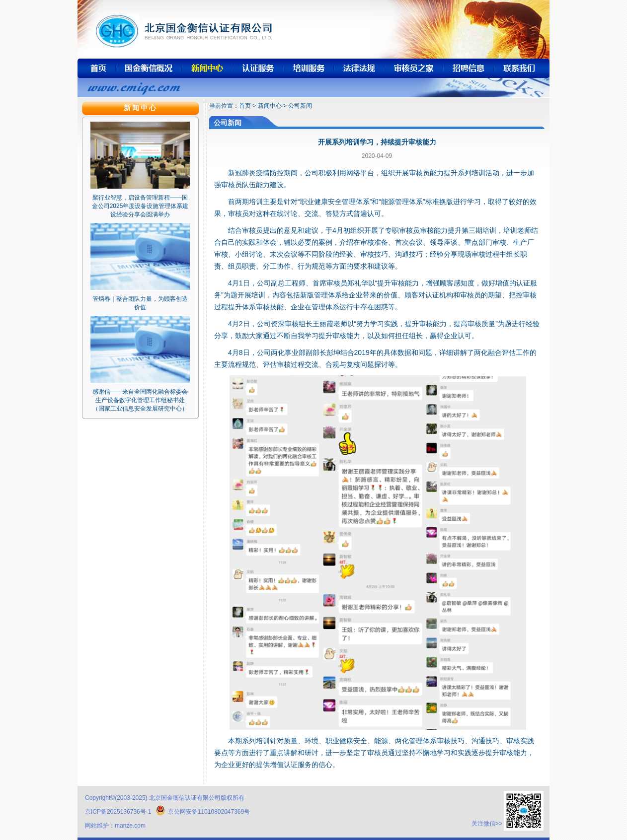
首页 (245, 106)
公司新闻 (300, 106)
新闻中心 (270, 106)
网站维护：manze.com (115, 826)
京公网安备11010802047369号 (203, 812)
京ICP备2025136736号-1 (118, 812)
